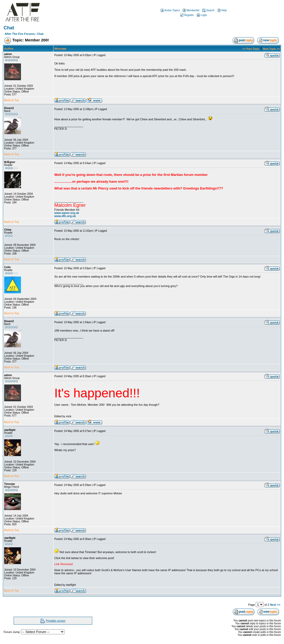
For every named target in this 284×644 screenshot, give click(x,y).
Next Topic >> (271, 49)
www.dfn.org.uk (65, 216)
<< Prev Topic (251, 49)
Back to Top (12, 100)
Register (187, 15)
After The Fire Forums (20, 34)
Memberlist (191, 10)
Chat (40, 34)
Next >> (275, 605)
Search (208, 10)
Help (222, 10)
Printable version (56, 621)
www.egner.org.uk (67, 213)
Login (201, 15)
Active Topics (170, 10)
